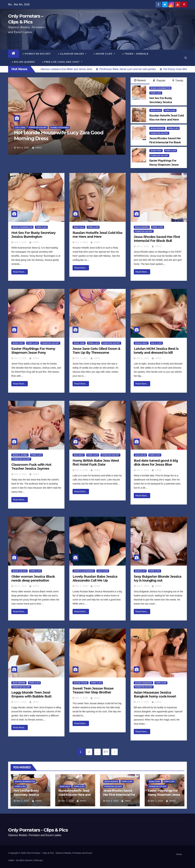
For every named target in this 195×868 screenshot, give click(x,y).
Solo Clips (156, 343)
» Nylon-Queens (23, 62)
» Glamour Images (72, 54)
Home (179, 854)
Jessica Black (19, 571)
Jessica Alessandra (84, 571)
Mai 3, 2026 (23, 148)
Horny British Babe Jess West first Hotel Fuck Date (96, 462)
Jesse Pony (156, 151)
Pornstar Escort (38, 128)
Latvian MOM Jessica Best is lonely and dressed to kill (156, 351)
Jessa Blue (140, 455)
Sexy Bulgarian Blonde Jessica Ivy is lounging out (158, 578)
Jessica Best (141, 343)
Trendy (178, 81)
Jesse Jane (79, 343)
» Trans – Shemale (135, 54)
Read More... (20, 272)
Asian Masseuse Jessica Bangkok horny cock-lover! (155, 694)
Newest (140, 80)
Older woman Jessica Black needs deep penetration (33, 578)
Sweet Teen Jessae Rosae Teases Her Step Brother (93, 690)
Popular (159, 81)
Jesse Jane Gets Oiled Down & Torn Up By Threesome (96, 351)
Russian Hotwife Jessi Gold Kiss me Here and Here (97, 235)
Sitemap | (39, 860)
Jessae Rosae (81, 683)
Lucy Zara (20, 128)
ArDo (37, 148)
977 (106, 752)
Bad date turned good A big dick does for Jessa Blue (156, 462)
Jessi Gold (156, 110)
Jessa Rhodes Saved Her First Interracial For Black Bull (157, 239)
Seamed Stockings (60, 128)
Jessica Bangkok (143, 683)
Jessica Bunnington (160, 88)
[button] (186, 58)
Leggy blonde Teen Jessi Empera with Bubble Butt (31, 694)
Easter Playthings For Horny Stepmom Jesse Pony (33, 351)
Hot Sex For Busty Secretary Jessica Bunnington (33, 235)
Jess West (79, 455)
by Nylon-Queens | (25, 860)
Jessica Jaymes (20, 455)
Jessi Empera (19, 683)
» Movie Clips (104, 54)
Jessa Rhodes (157, 128)
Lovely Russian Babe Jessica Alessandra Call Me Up (95, 578)
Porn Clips (156, 93)
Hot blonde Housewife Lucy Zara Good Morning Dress (59, 136)
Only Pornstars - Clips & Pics (38, 830)
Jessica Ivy (140, 571)
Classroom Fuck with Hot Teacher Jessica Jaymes (31, 467)
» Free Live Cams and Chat (62, 62)
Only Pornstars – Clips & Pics (40, 853)
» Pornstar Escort (37, 54)
